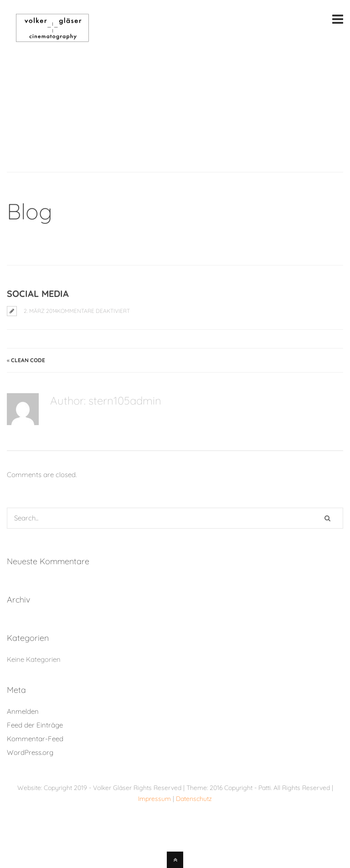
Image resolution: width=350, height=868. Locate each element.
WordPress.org (30, 752)
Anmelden (23, 711)
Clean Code (28, 360)
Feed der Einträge (35, 725)
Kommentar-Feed (35, 739)
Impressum (155, 799)
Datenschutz (194, 799)
